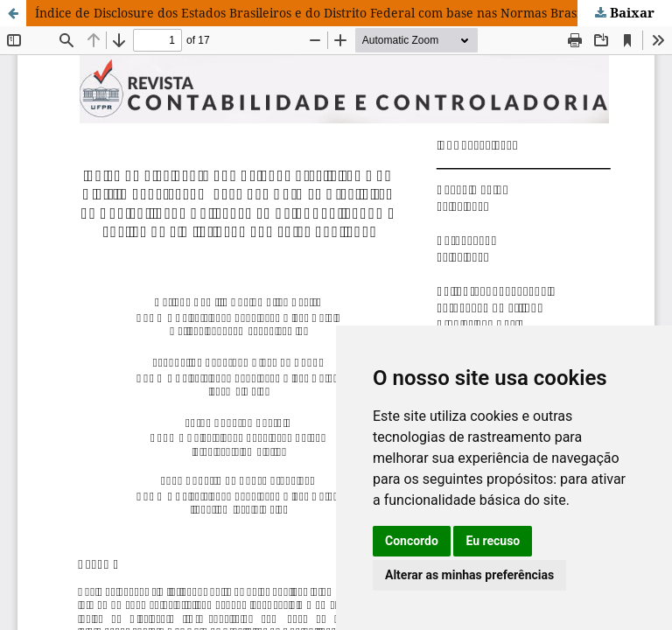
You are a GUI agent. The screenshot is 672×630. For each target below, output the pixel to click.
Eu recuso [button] (493, 541)
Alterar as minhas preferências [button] (469, 575)
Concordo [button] (412, 541)
